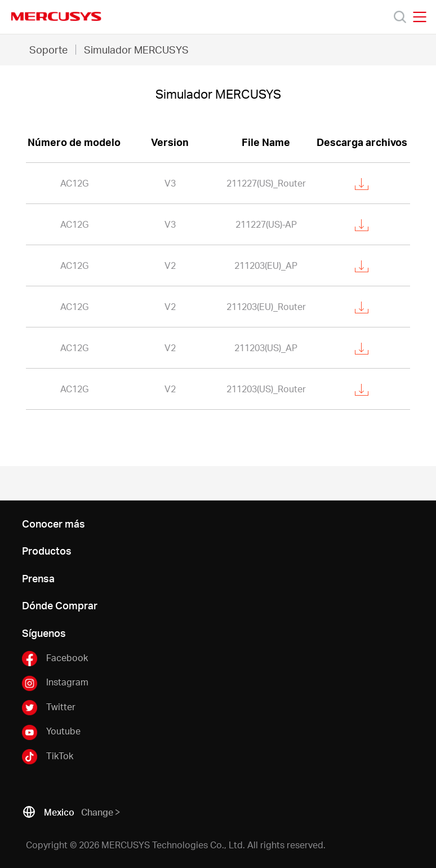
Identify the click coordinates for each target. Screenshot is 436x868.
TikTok (48, 756)
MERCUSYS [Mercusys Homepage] (56, 16)
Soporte (48, 49)
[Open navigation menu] (420, 17)
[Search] (400, 17)
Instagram (55, 683)
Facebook (55, 658)
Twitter (49, 707)
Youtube (51, 732)
